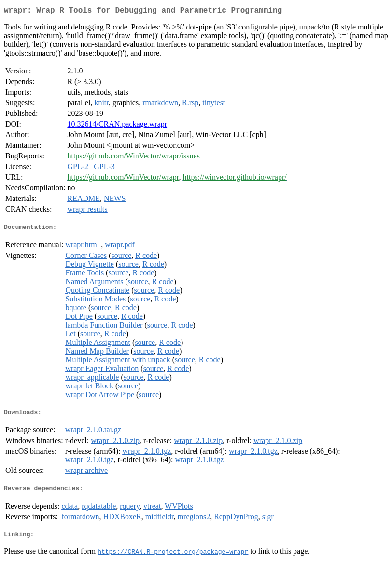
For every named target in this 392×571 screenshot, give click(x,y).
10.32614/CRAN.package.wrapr (117, 126)
